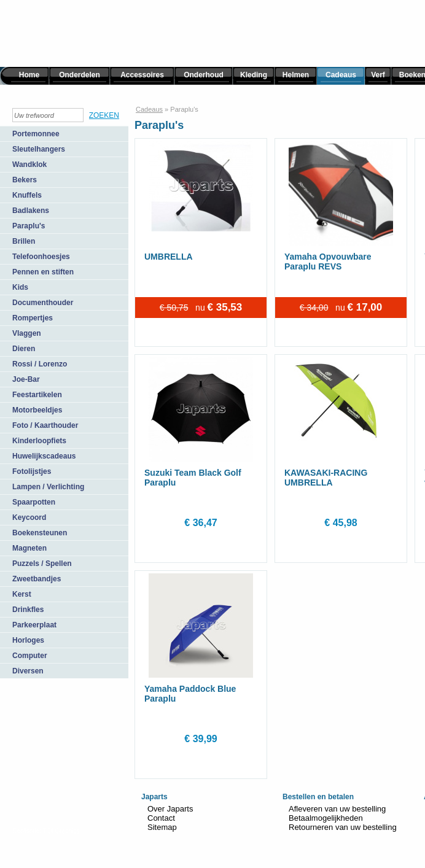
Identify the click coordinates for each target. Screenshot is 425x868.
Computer (30, 656)
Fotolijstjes (32, 471)
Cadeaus (341, 75)
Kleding (254, 75)
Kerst (22, 594)
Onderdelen (80, 75)
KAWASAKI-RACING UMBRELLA (326, 478)
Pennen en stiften (43, 272)
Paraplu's (29, 226)
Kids (20, 287)
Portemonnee (36, 134)
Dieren (24, 349)
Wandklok (29, 165)
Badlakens (31, 211)
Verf (378, 75)
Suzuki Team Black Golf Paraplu (193, 478)
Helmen (296, 75)
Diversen (28, 671)
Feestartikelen (37, 395)
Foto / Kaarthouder (45, 425)
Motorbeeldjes (37, 410)
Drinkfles (28, 610)
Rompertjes (33, 318)
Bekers (25, 180)
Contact (161, 818)
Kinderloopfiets (39, 441)
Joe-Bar (26, 379)
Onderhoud (204, 75)
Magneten (29, 548)
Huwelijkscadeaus (44, 456)
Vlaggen (27, 333)
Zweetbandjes (37, 579)
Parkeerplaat (34, 625)
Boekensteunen (40, 533)
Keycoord (29, 517)
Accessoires (142, 75)
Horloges (28, 640)
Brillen (24, 241)
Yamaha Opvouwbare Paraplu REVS (328, 262)
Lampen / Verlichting (48, 487)
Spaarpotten (34, 502)
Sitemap (162, 827)
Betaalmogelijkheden (326, 818)
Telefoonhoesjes (41, 257)
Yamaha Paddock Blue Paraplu (190, 694)
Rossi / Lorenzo (40, 364)
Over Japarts (170, 809)
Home (29, 75)
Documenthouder (43, 303)
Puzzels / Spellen (42, 564)
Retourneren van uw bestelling (343, 827)
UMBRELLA (169, 257)
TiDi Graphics (61, 831)
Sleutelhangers (39, 149)
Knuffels (27, 195)
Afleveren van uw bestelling (337, 809)
